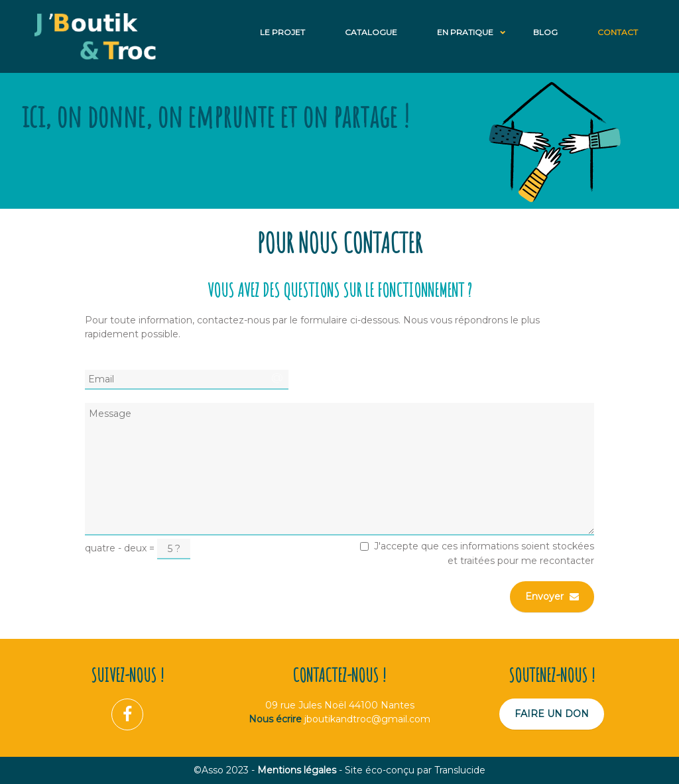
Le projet (282, 32)
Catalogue (371, 32)
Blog (545, 32)
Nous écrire (275, 719)
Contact (618, 32)
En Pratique (465, 32)
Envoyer (552, 596)
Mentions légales (297, 770)
